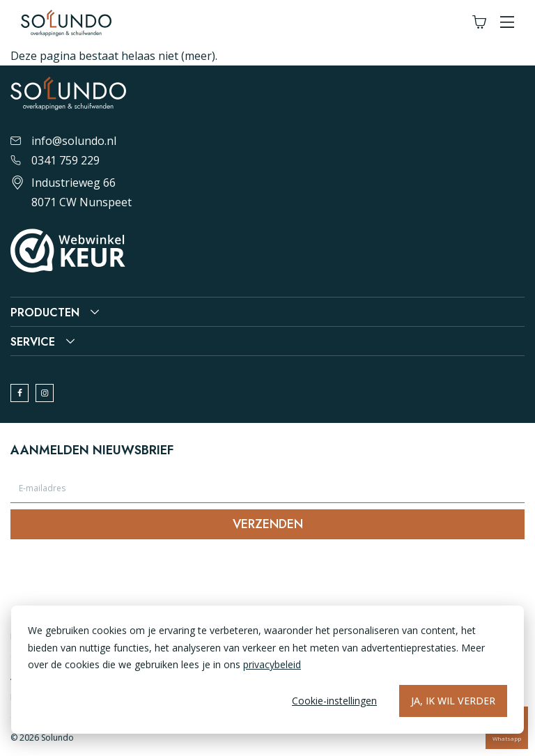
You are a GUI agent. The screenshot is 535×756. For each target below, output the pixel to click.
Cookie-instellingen (334, 701)
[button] (507, 23)
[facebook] (20, 393)
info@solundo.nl (63, 141)
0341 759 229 (55, 160)
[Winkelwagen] (479, 23)
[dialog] (267, 670)
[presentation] (116, 578)
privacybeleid (272, 664)
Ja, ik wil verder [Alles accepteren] (453, 701)
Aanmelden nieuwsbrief (92, 450)
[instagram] (45, 393)
